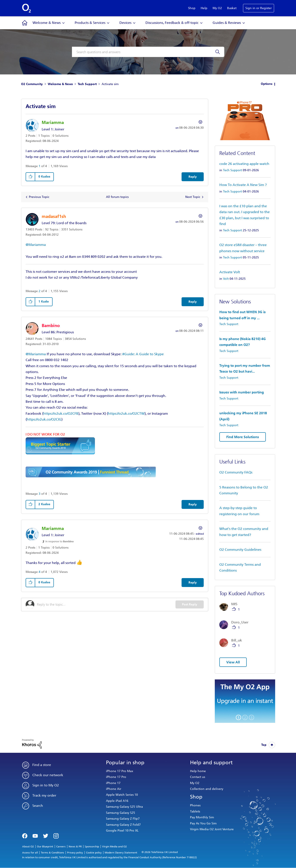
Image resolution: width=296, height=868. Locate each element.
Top (264, 745)
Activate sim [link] (110, 84)
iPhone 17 (113, 783)
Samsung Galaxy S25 (121, 813)
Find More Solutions (243, 437)
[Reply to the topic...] (106, 605)
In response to (60, 541)
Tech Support (87, 84)
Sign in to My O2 (46, 785)
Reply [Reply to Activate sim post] (193, 177)
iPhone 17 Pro (116, 777)
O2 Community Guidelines (240, 550)
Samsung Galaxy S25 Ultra (124, 807)
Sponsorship (92, 847)
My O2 (217, 8)
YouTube (35, 835)
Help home (198, 771)
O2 (26, 8)
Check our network (48, 775)
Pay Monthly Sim (202, 817)
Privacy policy (75, 853)
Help (204, 8)
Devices (125, 23)
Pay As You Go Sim (203, 823)
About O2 (28, 847)
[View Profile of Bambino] (51, 325)
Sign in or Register (259, 8)
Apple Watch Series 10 (122, 795)
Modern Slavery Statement (121, 853)
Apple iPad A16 (117, 801)
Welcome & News (47, 23)
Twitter (46, 835)
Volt (226, 279)
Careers (61, 847)
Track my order (44, 795)
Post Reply (190, 604)
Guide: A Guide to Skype (144, 354)
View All (233, 662)
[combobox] (148, 52)
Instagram (56, 835)
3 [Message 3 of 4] (40, 494)
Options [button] (267, 84)
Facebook (25, 835)
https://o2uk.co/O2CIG (44, 419)
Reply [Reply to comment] (193, 302)
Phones (195, 805)
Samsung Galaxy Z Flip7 (123, 819)
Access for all (30, 853)
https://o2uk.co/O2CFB (61, 413)
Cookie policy (94, 853)
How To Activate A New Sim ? (243, 185)
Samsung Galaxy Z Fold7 (123, 825)
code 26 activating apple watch (244, 164)
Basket (232, 8)
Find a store (42, 765)
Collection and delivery (207, 789)
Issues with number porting (242, 392)
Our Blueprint (45, 847)
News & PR (75, 847)
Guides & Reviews (227, 23)
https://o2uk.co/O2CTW (126, 413)
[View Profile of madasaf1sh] (54, 216)
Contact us (198, 777)
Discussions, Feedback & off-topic (172, 23)
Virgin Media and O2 (114, 847)
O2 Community (32, 84)
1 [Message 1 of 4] (40, 166)
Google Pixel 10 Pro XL (122, 831)
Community (25, 23)
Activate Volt (230, 272)
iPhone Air (114, 789)
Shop (192, 8)
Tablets (195, 811)
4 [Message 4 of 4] (40, 572)
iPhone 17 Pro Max (120, 771)
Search (38, 806)
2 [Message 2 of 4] (40, 291)
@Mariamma (36, 245)
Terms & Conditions (52, 853)
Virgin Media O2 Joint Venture (212, 829)
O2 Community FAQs (236, 472)
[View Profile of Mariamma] (53, 122)
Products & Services (90, 23)
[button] (31, 177)
